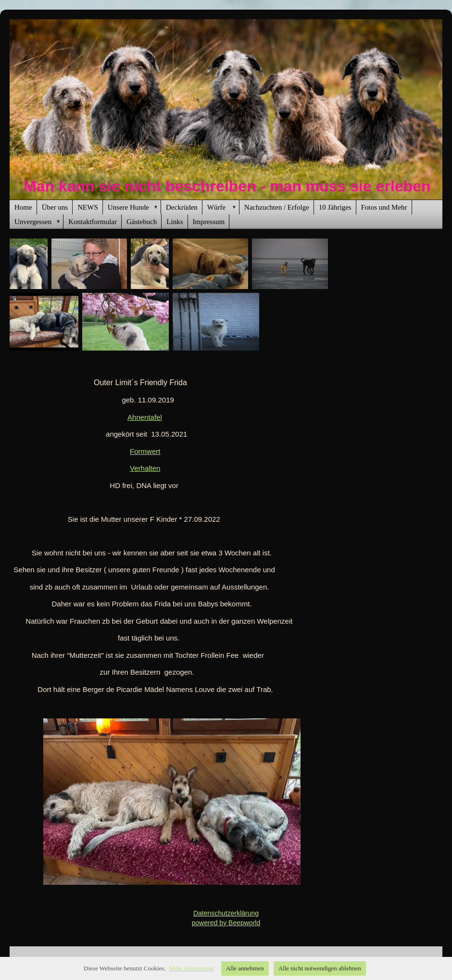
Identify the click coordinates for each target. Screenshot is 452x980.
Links (175, 222)
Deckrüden (182, 207)
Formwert (145, 451)
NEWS (88, 207)
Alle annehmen (245, 968)
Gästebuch (142, 222)
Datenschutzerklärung (226, 913)
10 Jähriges (335, 207)
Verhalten (145, 468)
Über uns (55, 207)
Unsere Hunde (134, 207)
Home (23, 207)
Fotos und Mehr (384, 207)
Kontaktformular (93, 222)
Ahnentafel (145, 417)
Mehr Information (191, 968)
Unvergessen (39, 222)
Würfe (223, 207)
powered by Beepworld (226, 923)
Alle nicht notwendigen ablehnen (320, 968)
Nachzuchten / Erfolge (277, 207)
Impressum (209, 222)
